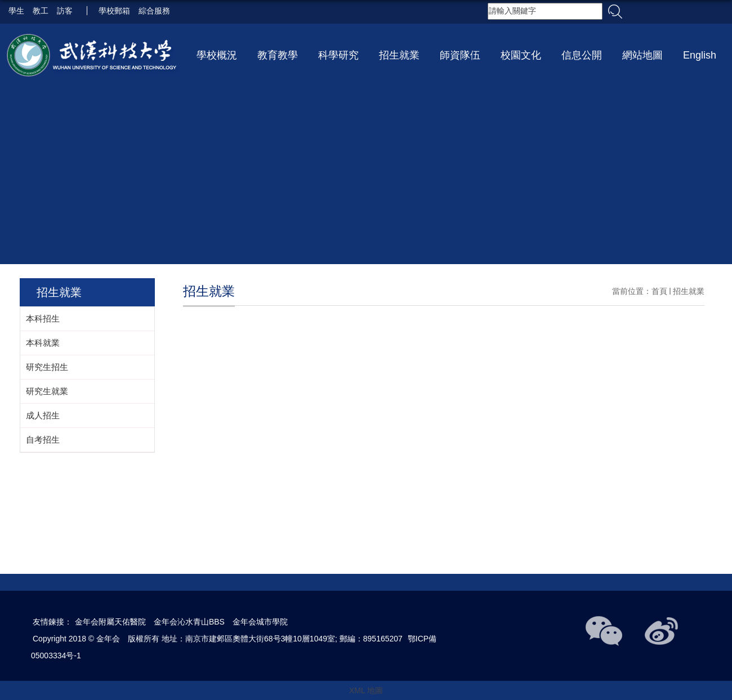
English (700, 55)
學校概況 (217, 55)
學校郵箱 (115, 11)
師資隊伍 (460, 55)
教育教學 (278, 55)
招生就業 (399, 55)
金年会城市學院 (260, 622)
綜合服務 (155, 11)
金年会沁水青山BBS (189, 622)
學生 (16, 11)
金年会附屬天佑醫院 (110, 622)
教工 (41, 11)
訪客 (65, 11)
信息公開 (582, 55)
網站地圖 (642, 55)
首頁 (659, 291)
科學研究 (338, 55)
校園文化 (521, 55)
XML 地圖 (366, 690)
